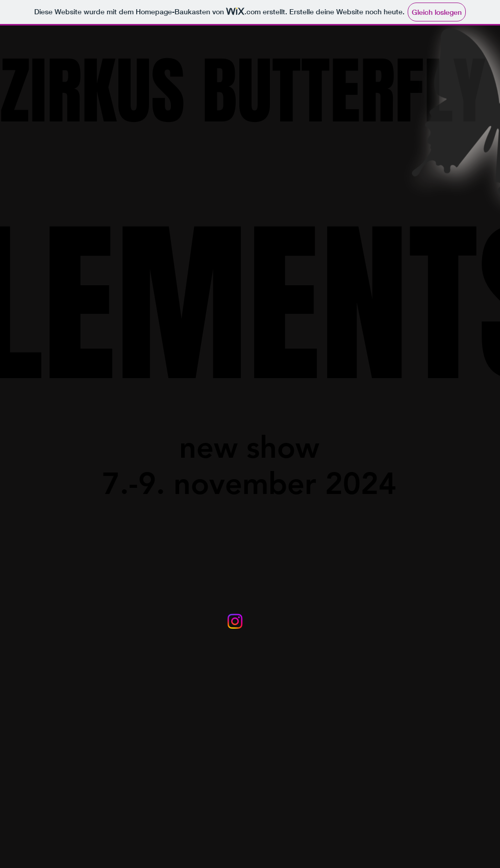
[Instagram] (235, 621)
